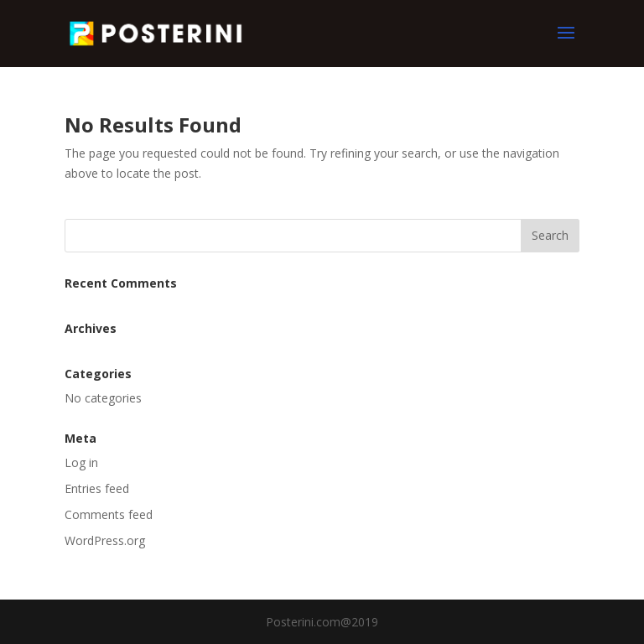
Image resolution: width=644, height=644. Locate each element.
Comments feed (109, 514)
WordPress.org (105, 540)
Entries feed (97, 488)
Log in (81, 462)
